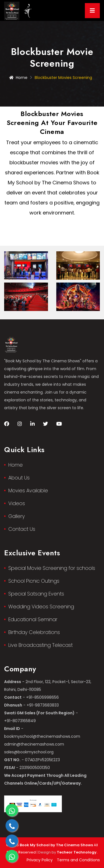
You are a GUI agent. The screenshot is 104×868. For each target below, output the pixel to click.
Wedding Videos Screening (41, 607)
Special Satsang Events (36, 594)
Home (18, 78)
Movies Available (28, 490)
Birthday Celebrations (34, 632)
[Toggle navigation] (92, 11)
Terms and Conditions (78, 860)
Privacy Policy (40, 860)
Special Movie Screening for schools (52, 568)
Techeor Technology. (77, 852)
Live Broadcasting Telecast (40, 645)
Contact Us (22, 529)
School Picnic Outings (34, 581)
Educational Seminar (33, 619)
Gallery (17, 516)
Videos (17, 503)
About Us (19, 478)
